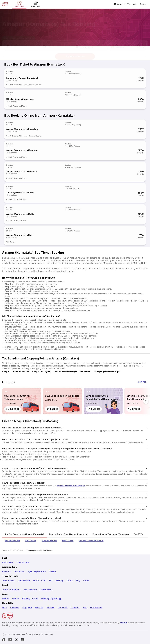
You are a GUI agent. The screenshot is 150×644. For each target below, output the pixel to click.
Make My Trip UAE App (51, 598)
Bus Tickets (8, 562)
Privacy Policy (30, 589)
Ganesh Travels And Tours (16, 106)
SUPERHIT (12, 409)
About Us (6, 571)
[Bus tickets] (19, 4)
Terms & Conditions (11, 589)
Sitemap (59, 580)
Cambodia (62, 607)
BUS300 (52, 409)
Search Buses (75, 54)
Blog (78, 580)
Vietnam (50, 607)
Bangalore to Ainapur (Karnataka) (22, 78)
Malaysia (39, 607)
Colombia (75, 607)
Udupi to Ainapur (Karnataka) (20, 99)
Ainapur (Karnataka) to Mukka (20, 214)
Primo (86, 580)
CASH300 (94, 409)
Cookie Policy (46, 589)
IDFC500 (134, 409)
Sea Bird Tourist (12, 85)
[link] (22, 401)
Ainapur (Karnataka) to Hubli (20, 235)
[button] (22, 44)
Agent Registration (37, 571)
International (96, 607)
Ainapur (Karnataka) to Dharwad (21, 171)
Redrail (15, 598)
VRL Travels (24, 85)
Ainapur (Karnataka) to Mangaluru (22, 150)
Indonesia (14, 607)
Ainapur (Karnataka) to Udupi (20, 193)
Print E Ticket (39, 580)
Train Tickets (23, 562)
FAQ (50, 580)
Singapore (27, 607)
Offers (70, 580)
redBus (5, 598)
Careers (53, 571)
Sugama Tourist (35, 85)
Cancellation (24, 580)
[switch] (141, 44)
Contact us (19, 571)
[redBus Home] (5, 4)
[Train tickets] (36, 4)
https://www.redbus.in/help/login (71, 486)
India (4, 607)
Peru (85, 607)
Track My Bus (8, 580)
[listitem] (7, 392)
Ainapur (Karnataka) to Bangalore (22, 129)
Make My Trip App (30, 598)
